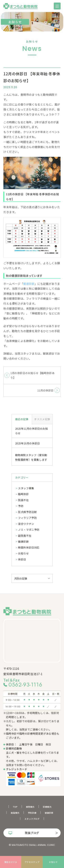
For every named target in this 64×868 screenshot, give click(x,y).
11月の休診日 (45, 390)
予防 (21, 506)
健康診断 (23, 541)
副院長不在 (25, 536)
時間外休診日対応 (29, 547)
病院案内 (30, 807)
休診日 (22, 559)
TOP (15, 807)
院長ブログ (32, 833)
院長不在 (23, 500)
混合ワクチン (26, 524)
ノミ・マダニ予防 (29, 530)
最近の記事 (22, 419)
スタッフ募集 (26, 488)
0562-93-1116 (25, 685)
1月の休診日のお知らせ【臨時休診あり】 (32, 375)
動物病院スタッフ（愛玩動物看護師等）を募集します (31, 457)
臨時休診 (23, 494)
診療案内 (47, 807)
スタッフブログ (32, 819)
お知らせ (23, 553)
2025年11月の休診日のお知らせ (32, 431)
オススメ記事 (42, 419)
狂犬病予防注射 (27, 512)
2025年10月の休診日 (28, 443)
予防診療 (32, 813)
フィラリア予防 (27, 518)
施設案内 (15, 813)
